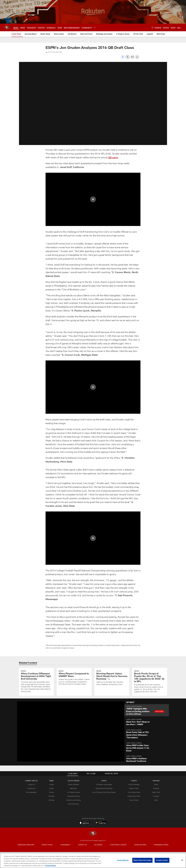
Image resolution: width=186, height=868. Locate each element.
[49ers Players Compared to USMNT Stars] (74, 688)
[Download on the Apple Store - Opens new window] (84, 842)
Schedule (156, 808)
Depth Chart (156, 812)
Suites (104, 800)
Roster (156, 804)
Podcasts (51, 816)
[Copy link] (137, 57)
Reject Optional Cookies (142, 860)
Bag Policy (73, 808)
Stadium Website (73, 804)
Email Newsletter (31, 812)
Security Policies (73, 823)
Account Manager (134, 804)
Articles (51, 804)
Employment (31, 808)
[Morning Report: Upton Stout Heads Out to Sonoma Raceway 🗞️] (112, 688)
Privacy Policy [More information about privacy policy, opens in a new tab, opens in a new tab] (51, 866)
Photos (51, 812)
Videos (51, 808)
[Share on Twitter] (128, 58)
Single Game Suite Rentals (104, 808)
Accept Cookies (162, 860)
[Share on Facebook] (123, 58)
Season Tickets (134, 808)
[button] (93, 199)
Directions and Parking (73, 819)
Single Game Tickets (134, 816)
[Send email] (132, 58)
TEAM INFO (156, 800)
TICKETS (134, 800)
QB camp (113, 157)
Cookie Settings (123, 860)
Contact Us (31, 804)
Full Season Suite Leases (104, 804)
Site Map (51, 819)
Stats (156, 819)
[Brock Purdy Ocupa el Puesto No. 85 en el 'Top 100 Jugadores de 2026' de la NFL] (150, 691)
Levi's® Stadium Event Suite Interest (104, 812)
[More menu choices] (95, 28)
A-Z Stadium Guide (73, 812)
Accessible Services (73, 816)
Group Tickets (134, 819)
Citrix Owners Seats (134, 812)
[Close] (182, 860)
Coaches (156, 816)
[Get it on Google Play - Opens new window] (101, 843)
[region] (93, 860)
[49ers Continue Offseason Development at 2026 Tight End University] (36, 691)
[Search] (153, 28)
